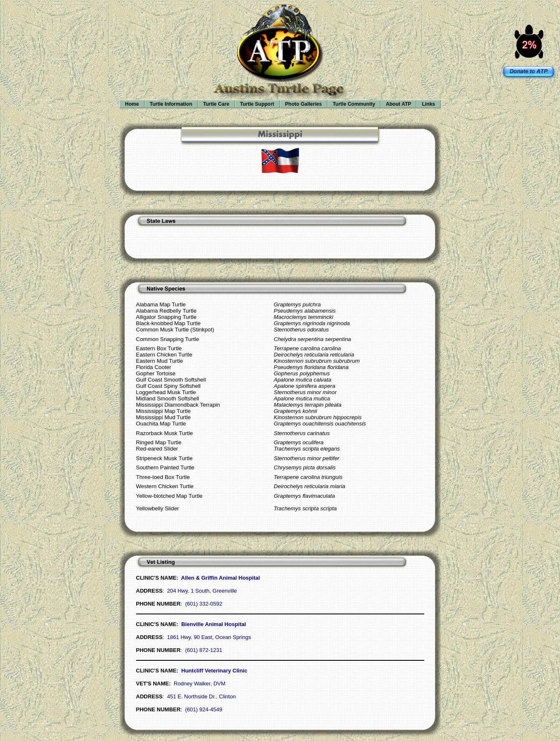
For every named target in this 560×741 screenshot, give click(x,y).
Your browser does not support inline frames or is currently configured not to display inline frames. (280, 63)
